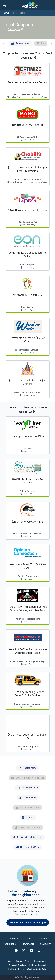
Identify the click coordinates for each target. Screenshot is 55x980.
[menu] (4, 5)
